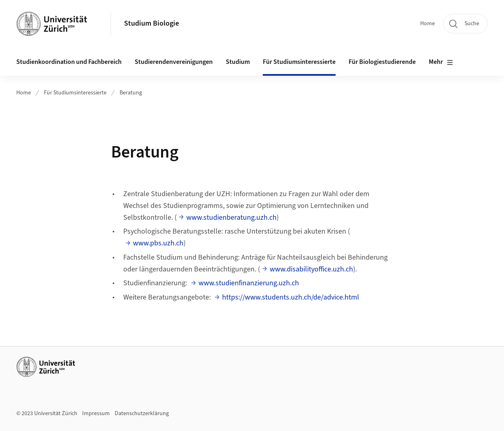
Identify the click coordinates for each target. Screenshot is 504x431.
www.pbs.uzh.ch (158, 243)
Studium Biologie (152, 23)
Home (428, 24)
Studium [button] (238, 62)
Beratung (131, 93)
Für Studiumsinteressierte (75, 93)
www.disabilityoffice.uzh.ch (311, 269)
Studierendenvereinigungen (174, 62)
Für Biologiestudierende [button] (382, 62)
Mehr (441, 62)
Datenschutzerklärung (142, 413)
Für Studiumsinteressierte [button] (299, 62)
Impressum (96, 413)
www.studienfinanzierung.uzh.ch (249, 283)
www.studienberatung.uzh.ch (231, 218)
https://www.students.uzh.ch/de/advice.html (291, 297)
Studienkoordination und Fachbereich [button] (69, 62)
